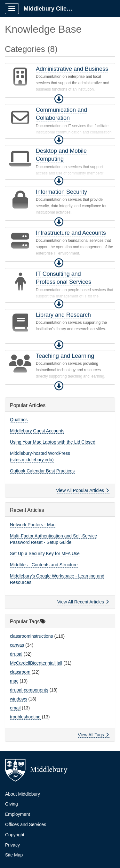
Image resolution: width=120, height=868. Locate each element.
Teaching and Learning (65, 356)
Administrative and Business (72, 69)
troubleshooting (25, 717)
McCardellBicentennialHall (36, 663)
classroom (20, 672)
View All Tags (93, 735)
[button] (59, 99)
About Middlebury (23, 794)
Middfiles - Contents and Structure (44, 565)
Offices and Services (26, 824)
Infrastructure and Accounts (71, 233)
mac (14, 681)
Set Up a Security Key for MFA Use (45, 553)
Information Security (61, 192)
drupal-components (29, 690)
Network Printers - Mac (33, 525)
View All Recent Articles (83, 602)
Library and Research (63, 315)
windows (19, 699)
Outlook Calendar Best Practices (42, 471)
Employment (18, 814)
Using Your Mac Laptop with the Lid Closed (53, 442)
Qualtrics (19, 420)
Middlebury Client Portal (52, 9)
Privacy (12, 845)
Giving (12, 804)
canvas (17, 645)
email (15, 708)
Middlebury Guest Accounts (37, 431)
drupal (16, 654)
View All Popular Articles (82, 490)
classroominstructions (32, 636)
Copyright (15, 835)
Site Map (14, 855)
